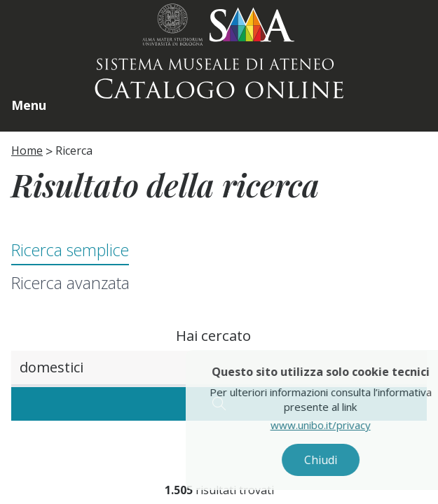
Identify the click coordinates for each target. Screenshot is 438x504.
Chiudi (329, 460)
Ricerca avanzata (70, 283)
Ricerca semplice (70, 250)
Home (27, 150)
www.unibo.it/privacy (329, 425)
